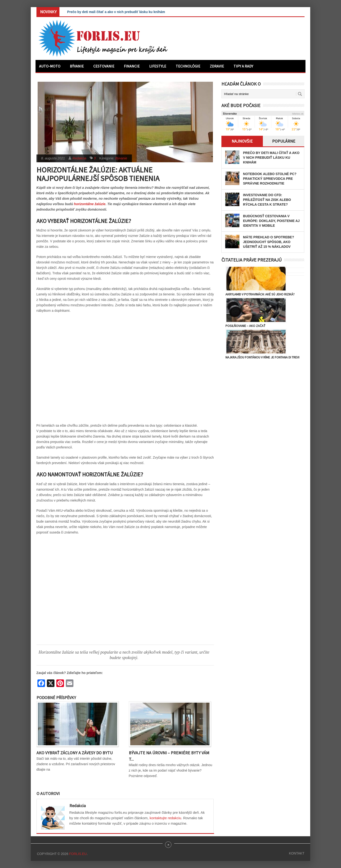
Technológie (188, 66)
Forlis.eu (78, 854)
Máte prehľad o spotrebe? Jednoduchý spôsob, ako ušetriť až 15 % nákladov (268, 242)
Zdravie (217, 66)
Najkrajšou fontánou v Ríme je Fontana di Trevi (262, 357)
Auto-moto (50, 66)
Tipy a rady (243, 66)
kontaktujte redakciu (165, 818)
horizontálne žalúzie (90, 204)
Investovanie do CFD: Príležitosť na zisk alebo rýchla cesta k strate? (267, 200)
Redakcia (79, 158)
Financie (132, 66)
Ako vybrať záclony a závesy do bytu (75, 753)
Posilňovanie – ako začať (245, 326)
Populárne (284, 141)
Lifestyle (158, 66)
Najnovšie (242, 141)
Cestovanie (104, 66)
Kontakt (297, 853)
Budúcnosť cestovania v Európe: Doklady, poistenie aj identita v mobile (271, 221)
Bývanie (77, 66)
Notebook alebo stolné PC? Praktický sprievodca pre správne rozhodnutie (270, 179)
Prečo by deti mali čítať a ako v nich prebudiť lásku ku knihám (116, 12)
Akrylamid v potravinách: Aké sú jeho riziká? (260, 294)
